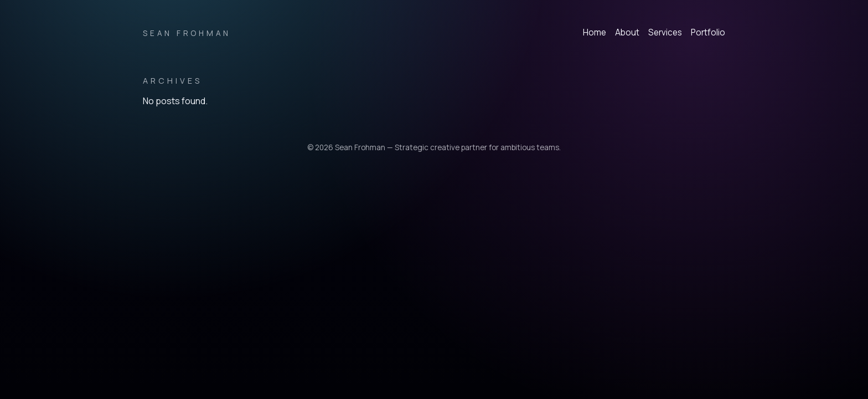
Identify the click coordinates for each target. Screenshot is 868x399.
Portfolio (708, 32)
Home (595, 32)
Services (665, 32)
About (627, 32)
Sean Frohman (187, 33)
